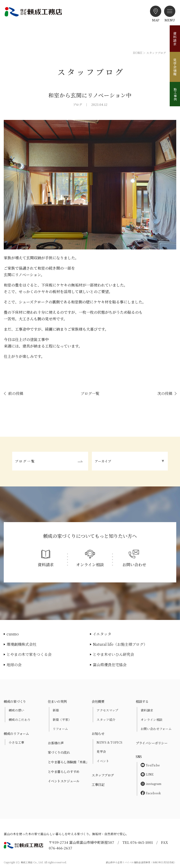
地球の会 (14, 665)
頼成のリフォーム (16, 734)
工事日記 (98, 784)
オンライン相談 (152, 720)
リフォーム (60, 729)
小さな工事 (17, 742)
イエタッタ (102, 634)
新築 (56, 710)
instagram (151, 784)
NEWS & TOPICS (109, 742)
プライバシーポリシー (152, 743)
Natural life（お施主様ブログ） (120, 644)
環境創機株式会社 (22, 644)
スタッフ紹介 (106, 720)
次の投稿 (165, 393)
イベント (103, 761)
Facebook (151, 793)
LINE (147, 774)
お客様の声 (56, 743)
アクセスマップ (107, 710)
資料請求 (175, 39)
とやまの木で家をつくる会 (29, 654)
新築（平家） (62, 720)
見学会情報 (175, 67)
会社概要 (98, 701)
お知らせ (98, 734)
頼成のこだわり (20, 720)
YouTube (150, 765)
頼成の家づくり (15, 701)
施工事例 (175, 94)
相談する (142, 701)
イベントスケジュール (64, 781)
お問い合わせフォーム (156, 729)
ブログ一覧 (90, 393)
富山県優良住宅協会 (110, 665)
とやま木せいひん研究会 (113, 654)
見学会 (101, 751)
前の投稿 (16, 393)
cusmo (13, 634)
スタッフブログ (103, 775)
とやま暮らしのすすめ (64, 772)
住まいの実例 (57, 701)
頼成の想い (17, 710)
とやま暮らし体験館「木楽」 (68, 762)
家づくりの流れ (59, 752)
